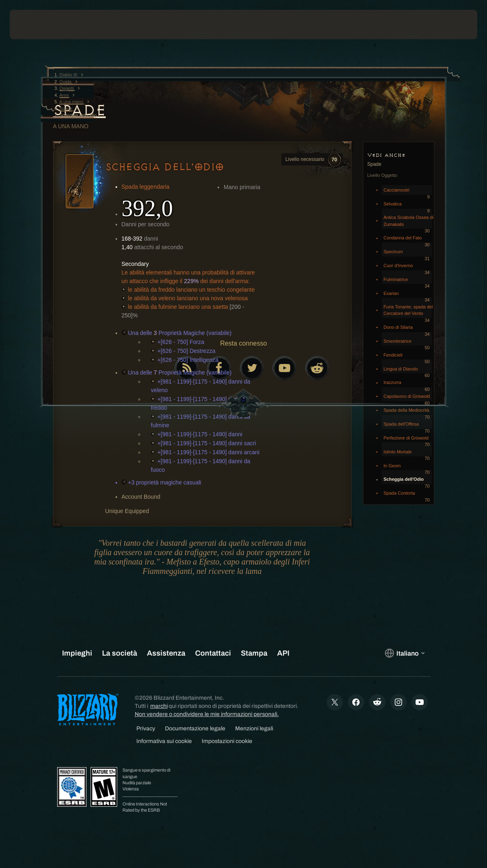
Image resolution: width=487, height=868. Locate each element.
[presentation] (34, 25)
